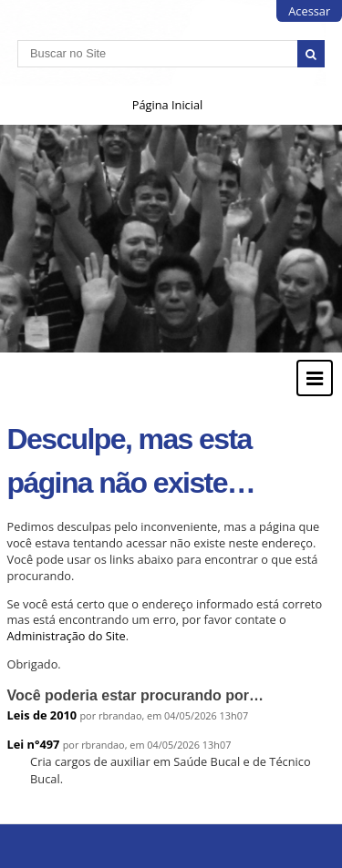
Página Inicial (168, 105)
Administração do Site (67, 636)
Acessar (309, 11)
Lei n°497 (34, 744)
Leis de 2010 (42, 715)
